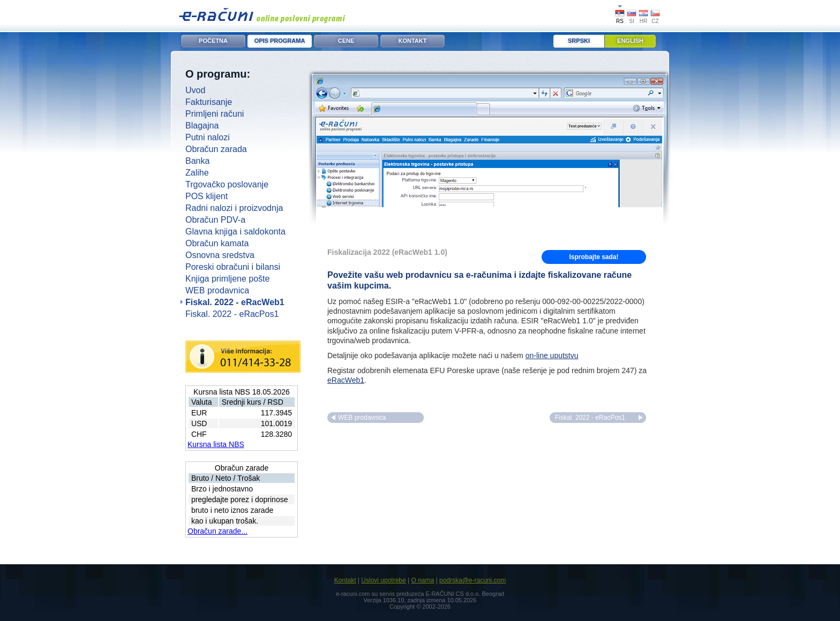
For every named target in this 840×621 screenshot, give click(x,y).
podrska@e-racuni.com (472, 580)
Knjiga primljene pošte (227, 279)
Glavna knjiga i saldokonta (235, 232)
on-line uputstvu (552, 355)
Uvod (195, 90)
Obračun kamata (217, 243)
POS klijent (207, 196)
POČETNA (213, 41)
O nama (422, 580)
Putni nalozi (208, 137)
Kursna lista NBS (216, 444)
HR (643, 21)
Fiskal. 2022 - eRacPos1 (232, 314)
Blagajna (202, 126)
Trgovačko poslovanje (227, 184)
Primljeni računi (215, 114)
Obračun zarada (216, 149)
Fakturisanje (209, 102)
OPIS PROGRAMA (280, 41)
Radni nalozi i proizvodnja (234, 208)
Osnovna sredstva (220, 255)
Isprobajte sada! (594, 257)
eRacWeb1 (346, 380)
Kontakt (345, 580)
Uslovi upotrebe (383, 580)
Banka (197, 161)
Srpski (579, 41)
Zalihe (197, 173)
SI (631, 21)
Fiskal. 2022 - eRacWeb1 (235, 302)
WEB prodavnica (217, 290)
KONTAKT (413, 41)
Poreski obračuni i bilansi (233, 267)
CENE (346, 41)
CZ (655, 21)
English (630, 41)
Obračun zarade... (217, 531)
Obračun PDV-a (215, 220)
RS (620, 21)
